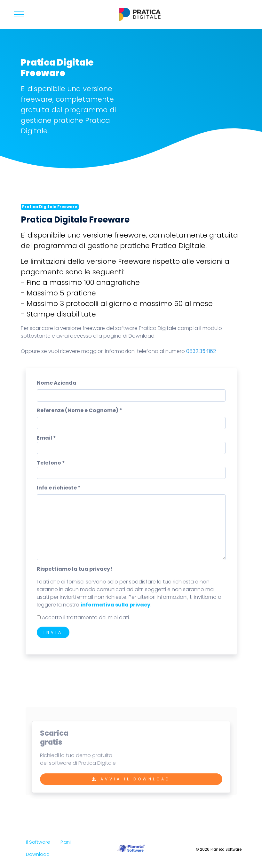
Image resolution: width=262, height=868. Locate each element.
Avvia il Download (131, 782)
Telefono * (51, 463)
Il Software (38, 842)
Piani (66, 842)
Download (38, 854)
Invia (53, 632)
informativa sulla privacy (115, 605)
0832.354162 (201, 351)
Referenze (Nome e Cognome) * (79, 410)
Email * (46, 438)
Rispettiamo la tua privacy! (75, 569)
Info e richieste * (59, 488)
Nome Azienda (57, 383)
